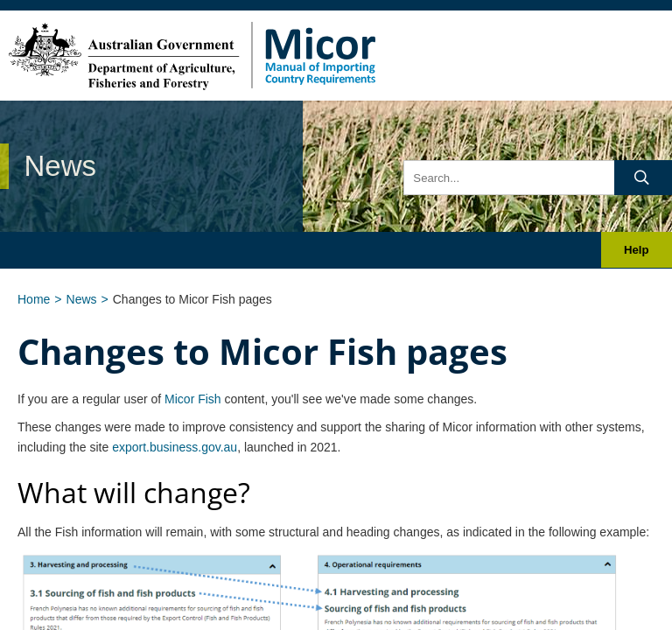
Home (34, 299)
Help (637, 250)
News (82, 299)
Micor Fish (193, 399)
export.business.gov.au (175, 447)
